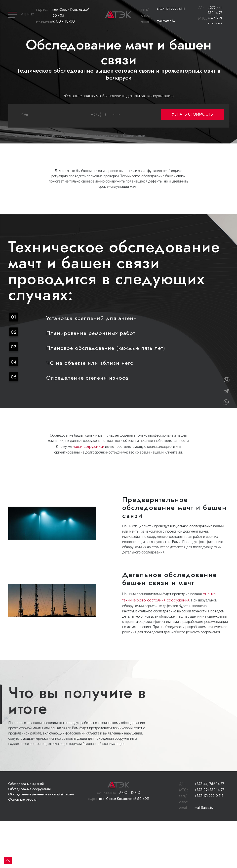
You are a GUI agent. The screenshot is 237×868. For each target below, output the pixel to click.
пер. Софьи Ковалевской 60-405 (118, 799)
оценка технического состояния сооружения (169, 597)
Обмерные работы (22, 799)
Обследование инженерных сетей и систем (41, 794)
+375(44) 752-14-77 (215, 10)
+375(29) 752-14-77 (215, 21)
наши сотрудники (88, 446)
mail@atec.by (166, 21)
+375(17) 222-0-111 (171, 9)
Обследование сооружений (53, 135)
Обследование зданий (26, 784)
